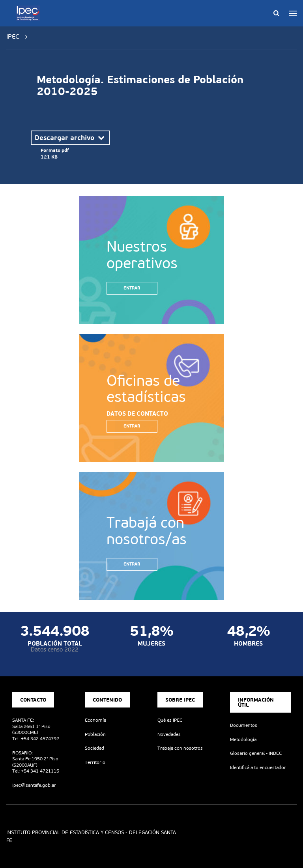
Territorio (95, 762)
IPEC (13, 36)
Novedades (169, 734)
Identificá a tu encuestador (258, 767)
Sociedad (94, 748)
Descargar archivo (70, 138)
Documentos (244, 725)
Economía (95, 720)
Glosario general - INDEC (256, 753)
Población (95, 734)
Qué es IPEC (170, 720)
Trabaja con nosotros (180, 748)
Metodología (243, 739)
